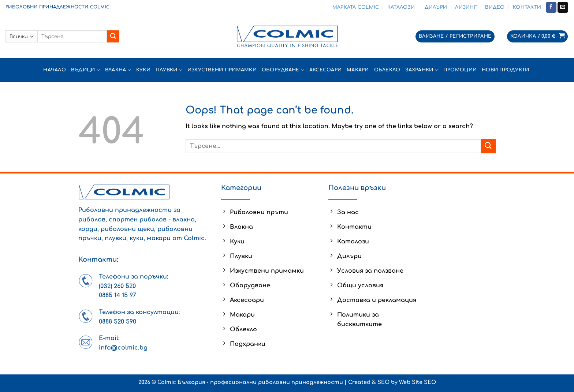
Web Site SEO (418, 382)
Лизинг (466, 7)
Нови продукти (506, 70)
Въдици (85, 70)
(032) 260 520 (117, 286)
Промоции (460, 70)
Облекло (387, 70)
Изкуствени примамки (222, 70)
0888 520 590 (118, 322)
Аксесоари (325, 70)
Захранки (422, 70)
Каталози (402, 7)
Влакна (118, 70)
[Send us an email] (563, 7)
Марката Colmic (356, 7)
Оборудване (283, 70)
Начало (55, 70)
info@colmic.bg (123, 348)
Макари (358, 70)
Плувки (169, 70)
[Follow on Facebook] (551, 7)
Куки (143, 70)
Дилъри (436, 7)
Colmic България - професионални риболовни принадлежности (250, 382)
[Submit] (113, 37)
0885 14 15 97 (118, 295)
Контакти (527, 7)
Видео (495, 7)
